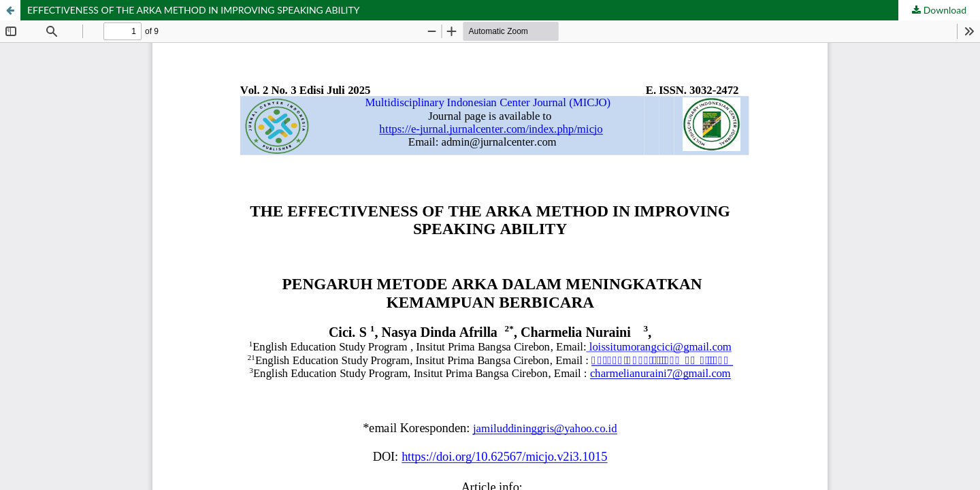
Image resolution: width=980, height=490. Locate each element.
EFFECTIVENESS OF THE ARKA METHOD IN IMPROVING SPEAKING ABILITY (194, 10)
